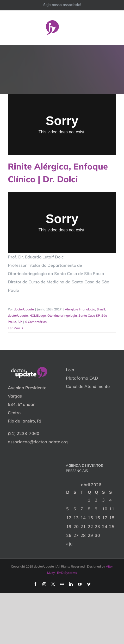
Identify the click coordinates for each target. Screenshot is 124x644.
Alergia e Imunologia (80, 309)
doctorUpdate (24, 309)
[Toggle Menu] (113, 27)
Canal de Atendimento (88, 386)
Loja (70, 370)
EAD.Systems (67, 573)
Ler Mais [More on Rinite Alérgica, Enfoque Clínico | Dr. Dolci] (14, 328)
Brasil (101, 309)
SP (20, 322)
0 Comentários (36, 322)
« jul (70, 544)
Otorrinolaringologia (62, 316)
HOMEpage (38, 316)
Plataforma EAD (82, 378)
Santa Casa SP (89, 316)
